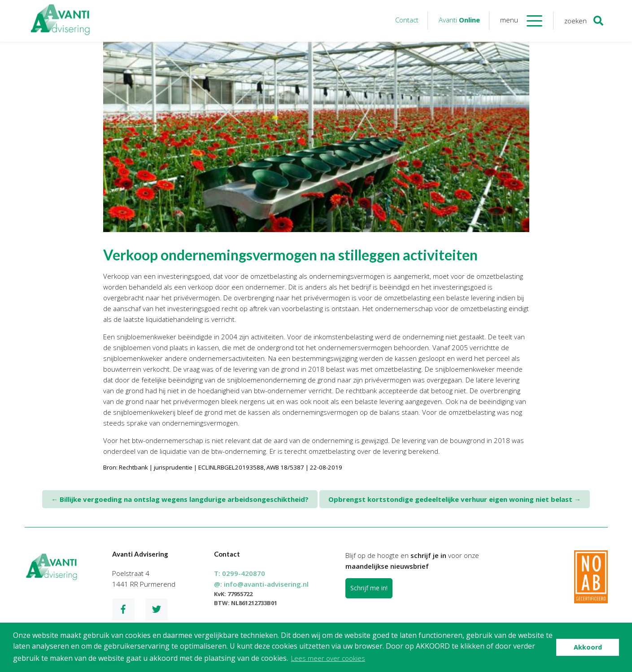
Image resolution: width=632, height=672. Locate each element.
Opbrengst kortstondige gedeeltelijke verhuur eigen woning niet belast (455, 499)
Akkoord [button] (588, 647)
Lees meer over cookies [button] (328, 658)
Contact (407, 20)
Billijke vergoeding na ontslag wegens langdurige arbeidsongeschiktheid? (180, 499)
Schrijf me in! (369, 588)
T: (240, 573)
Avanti (459, 20)
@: (261, 584)
